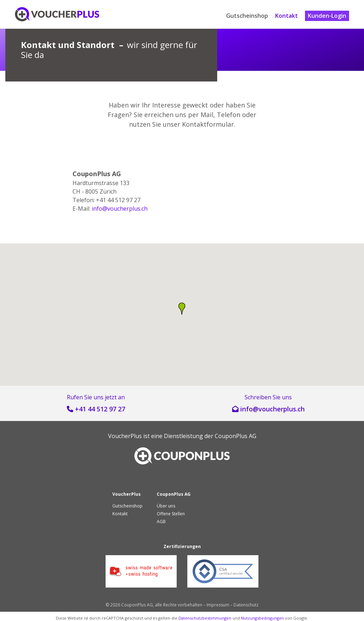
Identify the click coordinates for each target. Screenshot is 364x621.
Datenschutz (246, 605)
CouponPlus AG (235, 436)
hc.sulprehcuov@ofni (120, 209)
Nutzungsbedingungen (263, 618)
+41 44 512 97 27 (100, 409)
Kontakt (287, 16)
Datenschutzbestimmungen (205, 618)
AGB (161, 522)
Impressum (218, 605)
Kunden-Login (327, 16)
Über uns (166, 506)
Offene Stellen (171, 514)
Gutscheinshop (247, 16)
